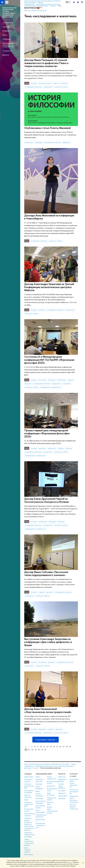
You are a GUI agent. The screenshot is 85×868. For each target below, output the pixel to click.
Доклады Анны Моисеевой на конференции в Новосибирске (49, 217)
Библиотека (62, 777)
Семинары (6, 27)
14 (54, 747)
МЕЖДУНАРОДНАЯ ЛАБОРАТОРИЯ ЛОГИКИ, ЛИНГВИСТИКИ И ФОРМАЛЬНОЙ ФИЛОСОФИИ (9, 12)
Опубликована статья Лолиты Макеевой (47, 128)
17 (64, 747)
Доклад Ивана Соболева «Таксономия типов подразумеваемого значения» (46, 573)
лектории (34, 83)
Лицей (38, 777)
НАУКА (49, 774)
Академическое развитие (51, 799)
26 (45, 750)
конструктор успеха (45, 83)
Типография (62, 791)
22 (32, 750)
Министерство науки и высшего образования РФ (74, 783)
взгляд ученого (48, 87)
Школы (5, 35)
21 (29, 750)
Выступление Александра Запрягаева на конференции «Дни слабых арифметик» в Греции (48, 642)
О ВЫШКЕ (28, 774)
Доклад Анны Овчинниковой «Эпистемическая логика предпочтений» (48, 710)
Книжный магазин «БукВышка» (62, 786)
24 (39, 750)
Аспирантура (39, 798)
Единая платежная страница (27, 850)
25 (42, 750)
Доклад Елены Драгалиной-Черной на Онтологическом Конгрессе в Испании (47, 500)
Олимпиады (39, 784)
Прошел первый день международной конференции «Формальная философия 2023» (47, 433)
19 (70, 747)
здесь (41, 862)
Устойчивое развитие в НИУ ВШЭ (29, 786)
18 (67, 747)
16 (60, 747)
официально (66, 142)
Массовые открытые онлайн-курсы (74, 807)
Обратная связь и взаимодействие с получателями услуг (40, 823)
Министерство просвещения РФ (74, 792)
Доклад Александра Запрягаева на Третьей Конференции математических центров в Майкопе (49, 287)
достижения (42, 380)
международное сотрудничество (50, 387)
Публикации (7, 39)
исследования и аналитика (33, 87)
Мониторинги (51, 786)
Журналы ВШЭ (63, 796)
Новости (36, 768)
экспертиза (67, 384)
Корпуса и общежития (28, 796)
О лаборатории (8, 23)
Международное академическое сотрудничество (8, 45)
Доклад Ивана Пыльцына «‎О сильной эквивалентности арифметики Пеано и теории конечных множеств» (46, 63)
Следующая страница (45, 740)
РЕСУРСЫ (62, 774)
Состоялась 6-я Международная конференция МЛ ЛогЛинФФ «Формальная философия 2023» (49, 360)
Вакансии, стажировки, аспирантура (35, 10)
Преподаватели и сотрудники (29, 792)
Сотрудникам (7, 51)
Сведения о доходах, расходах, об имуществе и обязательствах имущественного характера (29, 824)
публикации (39, 142)
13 (51, 747)
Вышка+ (38, 791)
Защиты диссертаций (51, 794)
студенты (56, 83)
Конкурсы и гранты (50, 803)
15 (57, 747)
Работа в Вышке (29, 854)
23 (36, 750)
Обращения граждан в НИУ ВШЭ (29, 804)
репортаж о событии (61, 87)
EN (70, 2)
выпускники (52, 380)
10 (41, 747)
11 (44, 747)
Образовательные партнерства (41, 816)
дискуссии (64, 83)
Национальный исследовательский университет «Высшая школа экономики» (47, 764)
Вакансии (6, 55)
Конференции (7, 31)
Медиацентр (62, 793)
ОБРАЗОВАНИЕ (41, 774)
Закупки (26, 800)
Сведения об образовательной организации (29, 835)
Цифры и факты (29, 777)
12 (48, 747)
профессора (29, 142)
